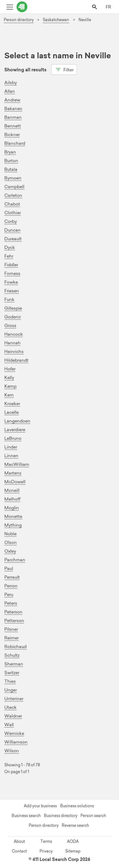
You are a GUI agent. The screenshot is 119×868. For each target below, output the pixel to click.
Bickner (12, 134)
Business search (26, 816)
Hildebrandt (16, 360)
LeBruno (13, 438)
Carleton (13, 195)
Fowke (11, 282)
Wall (9, 725)
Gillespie (13, 308)
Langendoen (17, 421)
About (19, 841)
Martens (13, 473)
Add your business (40, 806)
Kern (9, 395)
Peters (11, 603)
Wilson (12, 751)
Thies (10, 681)
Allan (10, 91)
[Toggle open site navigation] (10, 7)
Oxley (10, 551)
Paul (9, 568)
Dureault (13, 239)
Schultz (12, 655)
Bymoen (13, 178)
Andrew (12, 100)
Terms (46, 841)
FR (108, 7)
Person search (93, 816)
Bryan (10, 152)
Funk (9, 299)
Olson (11, 542)
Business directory (61, 816)
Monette (13, 516)
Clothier (13, 213)
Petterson (14, 620)
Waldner (13, 716)
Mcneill (12, 490)
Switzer (12, 672)
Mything (13, 525)
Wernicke (14, 733)
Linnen (11, 456)
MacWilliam (17, 464)
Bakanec (13, 108)
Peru (9, 594)
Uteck (10, 707)
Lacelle (12, 412)
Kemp (10, 386)
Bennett (13, 126)
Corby (11, 221)
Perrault (12, 577)
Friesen (12, 291)
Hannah (12, 343)
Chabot (12, 204)
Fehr (9, 256)
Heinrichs (14, 351)
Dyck (10, 247)
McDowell (15, 482)
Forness (12, 273)
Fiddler (11, 265)
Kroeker (12, 403)
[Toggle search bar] (95, 7)
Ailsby (11, 82)
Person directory (44, 825)
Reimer (12, 638)
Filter (64, 69)
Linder (11, 447)
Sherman (14, 664)
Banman (13, 117)
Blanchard (15, 143)
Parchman (15, 560)
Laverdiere (15, 430)
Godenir (13, 317)
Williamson (16, 742)
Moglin (12, 508)
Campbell (14, 187)
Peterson (13, 612)
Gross (10, 325)
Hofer (10, 369)
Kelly (9, 377)
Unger (11, 690)
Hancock (14, 334)
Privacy (46, 851)
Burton (11, 161)
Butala (11, 169)
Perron (11, 586)
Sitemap (73, 851)
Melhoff (12, 499)
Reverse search (75, 825)
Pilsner (11, 629)
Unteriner (14, 699)
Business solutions (77, 806)
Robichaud (15, 646)
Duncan (12, 230)
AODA (73, 841)
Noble (10, 534)
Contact (19, 851)
